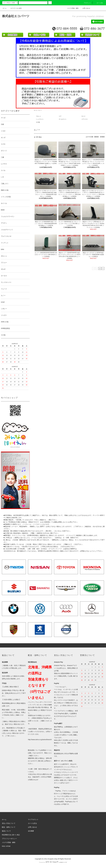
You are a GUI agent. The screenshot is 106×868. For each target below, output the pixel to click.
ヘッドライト (40, 119)
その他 (38, 122)
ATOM (8, 846)
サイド (83, 116)
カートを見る (32, 823)
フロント (38, 116)
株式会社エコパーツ (16, 16)
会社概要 (31, 831)
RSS (3, 846)
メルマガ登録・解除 (71, 8)
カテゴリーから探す (15, 8)
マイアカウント (33, 819)
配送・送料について (9, 827)
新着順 (102, 137)
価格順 (96, 137)
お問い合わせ (85, 8)
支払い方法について (9, 823)
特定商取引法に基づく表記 (11, 835)
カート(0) (98, 3)
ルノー (40, 110)
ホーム (5, 8)
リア (60, 116)
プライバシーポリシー (9, 839)
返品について (6, 831)
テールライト (63, 119)
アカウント (86, 3)
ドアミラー (85, 119)
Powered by (53, 862)
